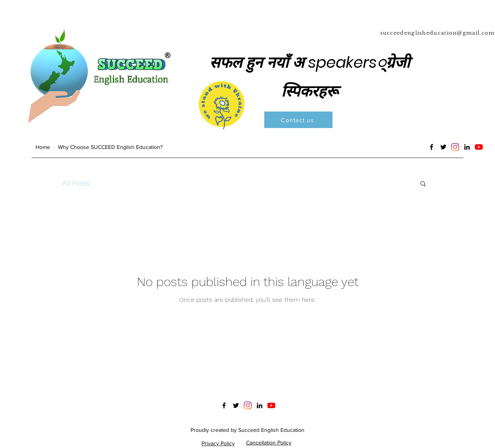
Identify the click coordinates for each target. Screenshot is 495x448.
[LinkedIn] (467, 147)
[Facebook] (431, 147)
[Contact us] (298, 120)
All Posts (76, 183)
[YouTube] (479, 147)
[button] (423, 184)
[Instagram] (455, 147)
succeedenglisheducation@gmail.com (438, 33)
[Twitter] (443, 147)
